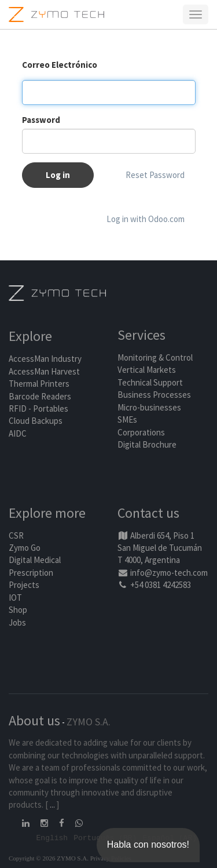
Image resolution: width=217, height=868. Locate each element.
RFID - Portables (38, 408)
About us (34, 720)
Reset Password (155, 175)
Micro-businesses (149, 407)
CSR (16, 535)
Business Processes (154, 395)
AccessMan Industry (45, 359)
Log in (58, 175)
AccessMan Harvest (44, 371)
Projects (24, 585)
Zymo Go (25, 548)
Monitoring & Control (155, 357)
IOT (15, 598)
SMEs (127, 420)
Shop (18, 610)
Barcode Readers (40, 396)
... (52, 805)
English (52, 837)
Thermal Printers (39, 384)
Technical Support (150, 382)
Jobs (17, 622)
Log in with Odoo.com (146, 219)
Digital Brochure (148, 444)
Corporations (141, 432)
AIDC (18, 433)
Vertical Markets (147, 370)
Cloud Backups (36, 421)
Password (41, 120)
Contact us (148, 513)
